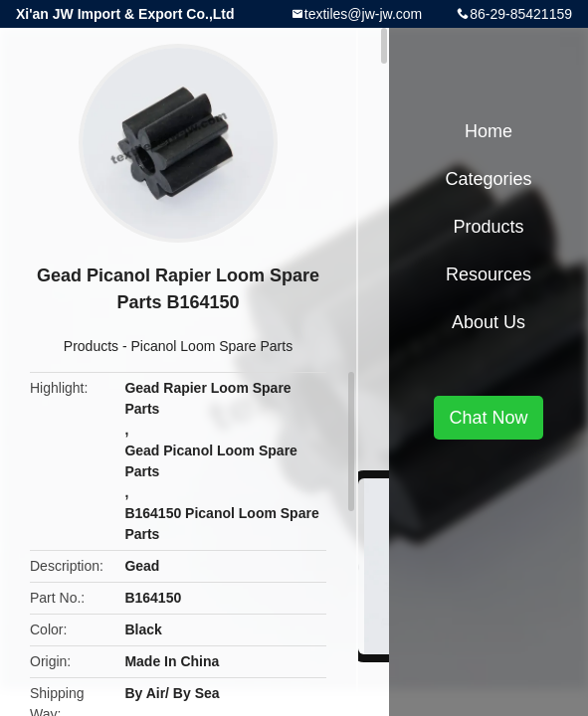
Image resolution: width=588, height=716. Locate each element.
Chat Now (488, 418)
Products (91, 346)
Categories (488, 179)
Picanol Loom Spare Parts (212, 346)
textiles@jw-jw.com (363, 14)
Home (489, 131)
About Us (489, 322)
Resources (489, 274)
